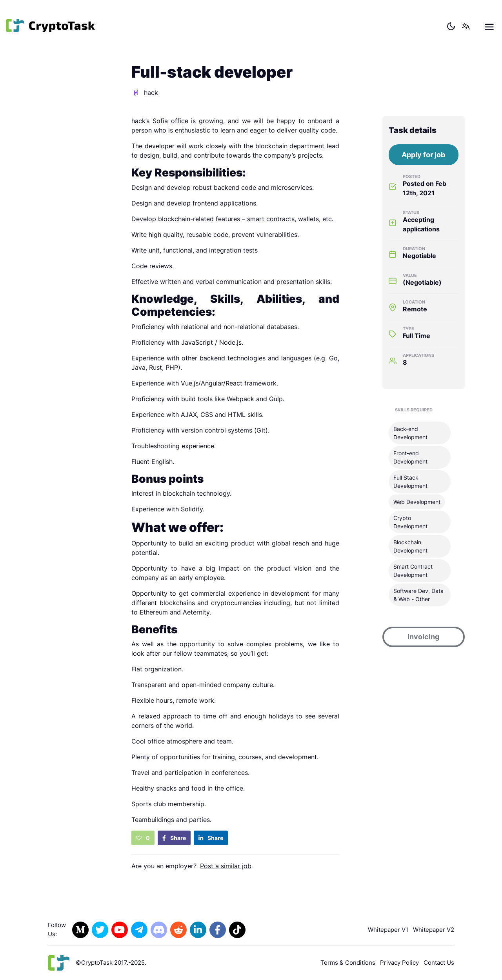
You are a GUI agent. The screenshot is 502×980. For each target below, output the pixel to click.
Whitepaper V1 (388, 930)
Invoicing (423, 637)
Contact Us (439, 963)
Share (174, 838)
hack (145, 93)
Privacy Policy (399, 963)
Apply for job (423, 155)
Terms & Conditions (348, 963)
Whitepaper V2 (434, 930)
